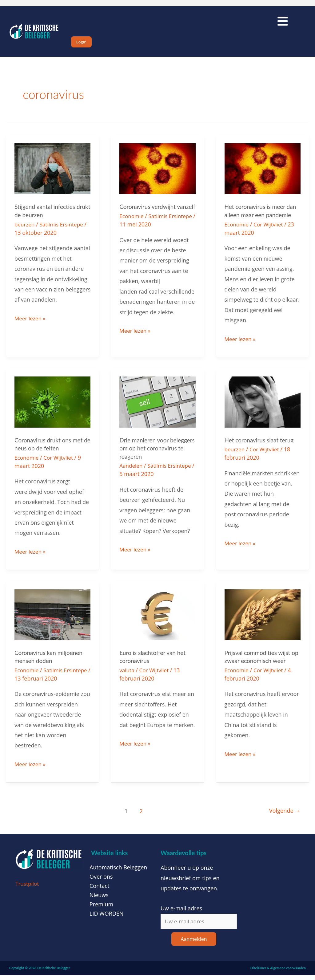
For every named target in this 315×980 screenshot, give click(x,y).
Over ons (101, 881)
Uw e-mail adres (181, 913)
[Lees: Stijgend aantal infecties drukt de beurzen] (52, 174)
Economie (132, 230)
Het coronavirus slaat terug (261, 445)
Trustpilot (28, 888)
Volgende (283, 815)
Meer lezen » (31, 323)
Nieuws (99, 900)
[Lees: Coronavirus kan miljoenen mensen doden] (52, 619)
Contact (100, 890)
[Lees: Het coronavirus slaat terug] (263, 407)
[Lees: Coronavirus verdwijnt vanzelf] (157, 174)
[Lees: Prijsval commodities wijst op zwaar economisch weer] (263, 619)
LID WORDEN (107, 918)
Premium (101, 909)
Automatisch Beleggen (118, 872)
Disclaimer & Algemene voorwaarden (278, 973)
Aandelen (132, 471)
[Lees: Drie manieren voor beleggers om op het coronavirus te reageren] (157, 407)
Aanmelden (194, 944)
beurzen (25, 230)
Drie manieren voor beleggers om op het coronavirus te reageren (151, 453)
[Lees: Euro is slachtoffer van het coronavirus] (157, 619)
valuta (127, 675)
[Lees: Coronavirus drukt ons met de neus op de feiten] (52, 407)
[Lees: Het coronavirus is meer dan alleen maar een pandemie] (263, 174)
